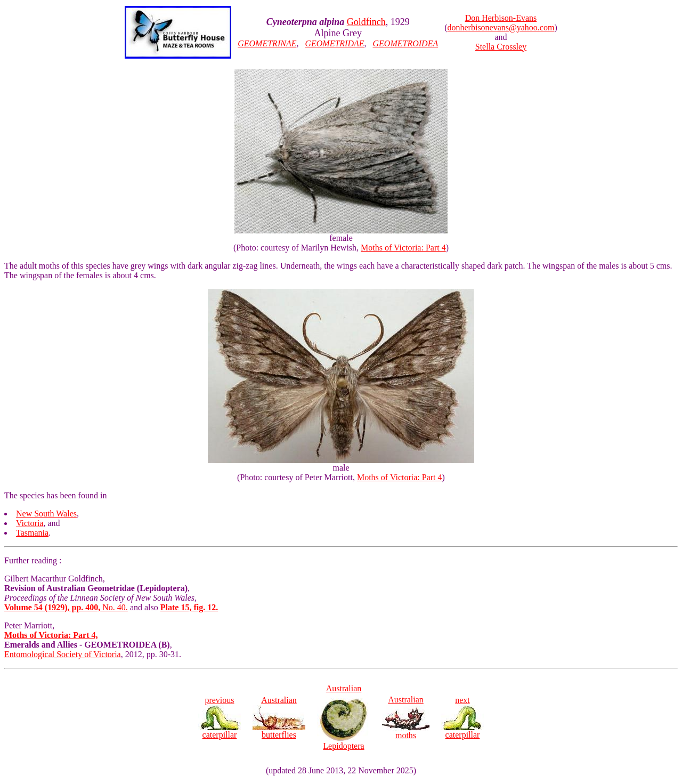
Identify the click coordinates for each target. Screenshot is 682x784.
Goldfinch (366, 22)
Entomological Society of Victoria (63, 654)
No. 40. (66, 607)
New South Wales (46, 514)
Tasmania (32, 533)
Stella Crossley (501, 47)
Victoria (30, 523)
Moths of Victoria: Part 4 (403, 248)
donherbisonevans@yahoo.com (501, 27)
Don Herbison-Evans (501, 18)
